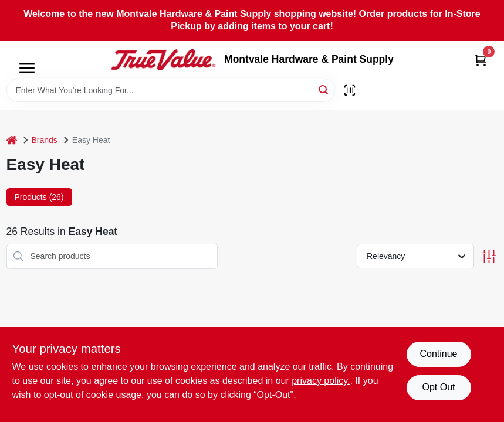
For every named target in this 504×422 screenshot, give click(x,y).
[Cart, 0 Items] (481, 60)
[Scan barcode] (350, 90)
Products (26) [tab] (39, 197)
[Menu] (27, 68)
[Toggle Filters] (489, 256)
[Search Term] (171, 90)
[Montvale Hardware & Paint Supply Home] (163, 60)
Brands (45, 140)
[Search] (324, 89)
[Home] (12, 140)
